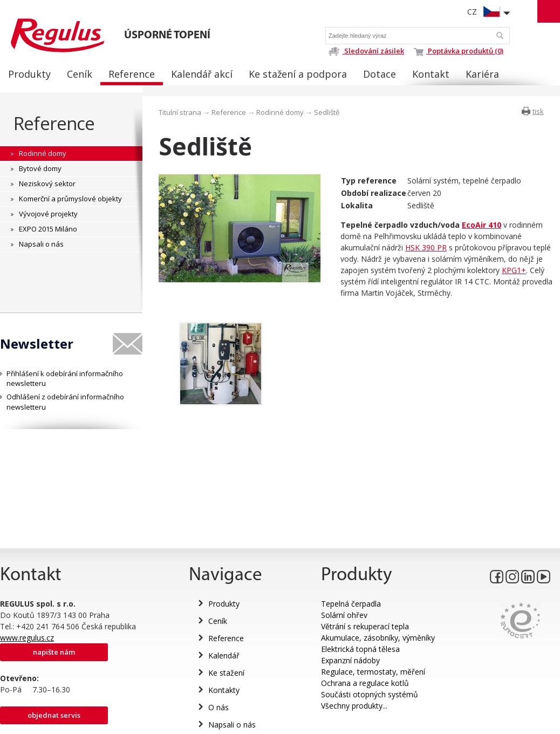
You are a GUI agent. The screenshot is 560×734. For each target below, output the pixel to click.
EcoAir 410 (482, 225)
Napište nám (54, 652)
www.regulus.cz (27, 638)
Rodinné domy (280, 112)
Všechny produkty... (354, 706)
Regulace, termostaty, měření (373, 672)
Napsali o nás (232, 725)
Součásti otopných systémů (370, 694)
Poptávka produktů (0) (459, 51)
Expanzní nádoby (350, 660)
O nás (218, 707)
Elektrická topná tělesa (360, 649)
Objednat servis (54, 715)
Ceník (218, 621)
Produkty (224, 604)
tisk (538, 111)
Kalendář (224, 655)
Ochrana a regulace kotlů (365, 683)
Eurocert (520, 620)
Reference (54, 123)
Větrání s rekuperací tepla (365, 626)
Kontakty (224, 690)
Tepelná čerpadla (351, 604)
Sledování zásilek (366, 51)
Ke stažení (226, 673)
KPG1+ (514, 270)
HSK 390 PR (426, 247)
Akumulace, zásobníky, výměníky (378, 638)
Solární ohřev (344, 615)
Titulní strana (180, 112)
